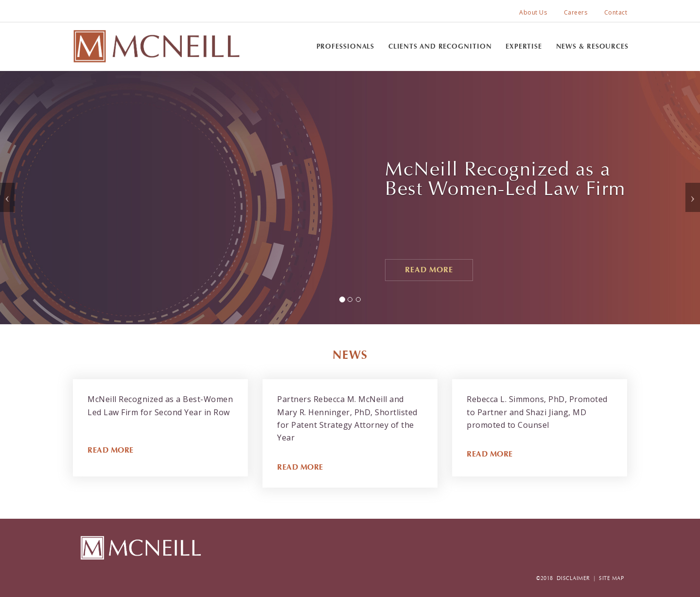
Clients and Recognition (440, 46)
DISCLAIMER (573, 578)
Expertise (524, 46)
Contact (616, 12)
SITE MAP (611, 578)
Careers (576, 12)
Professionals (346, 46)
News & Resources (592, 46)
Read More (429, 270)
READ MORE (111, 450)
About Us (533, 12)
